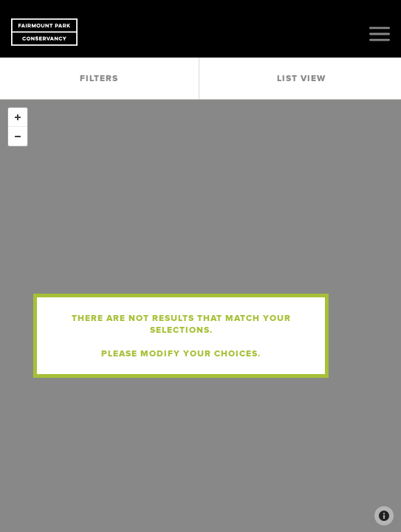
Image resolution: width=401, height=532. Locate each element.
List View (301, 78)
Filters (99, 78)
